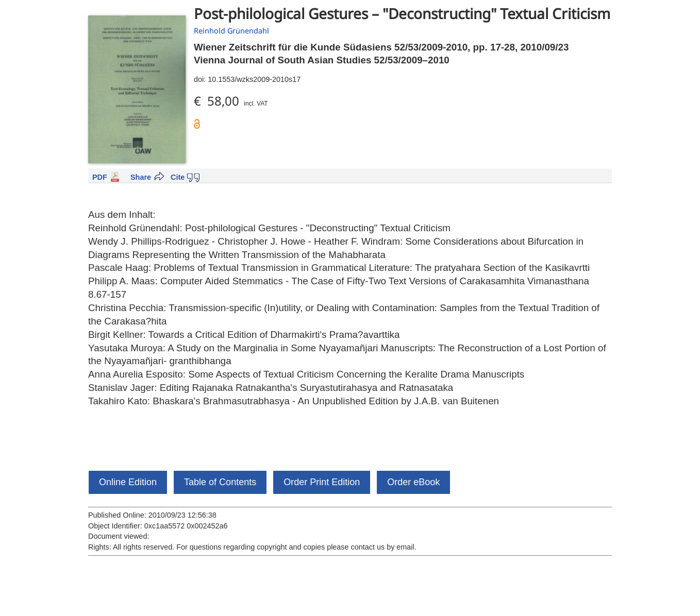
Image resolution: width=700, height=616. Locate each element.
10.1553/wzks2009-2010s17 (254, 79)
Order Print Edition (322, 482)
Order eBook (413, 482)
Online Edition (128, 482)
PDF (100, 177)
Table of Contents (220, 482)
